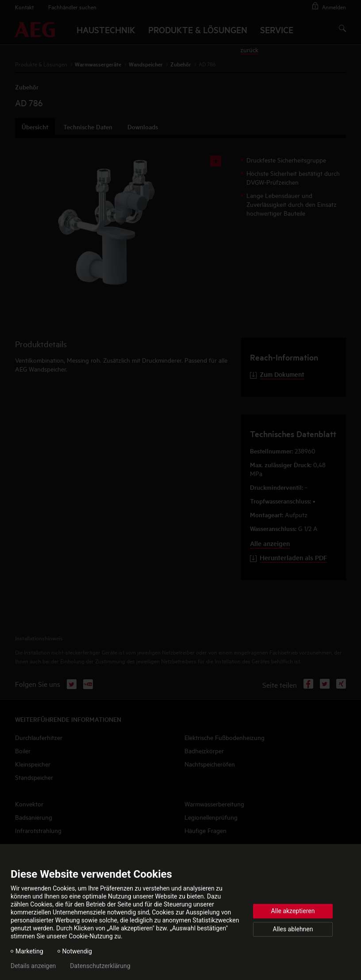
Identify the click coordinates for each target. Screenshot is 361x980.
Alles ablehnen (293, 929)
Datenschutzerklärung (100, 966)
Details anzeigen (33, 966)
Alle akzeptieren (293, 911)
